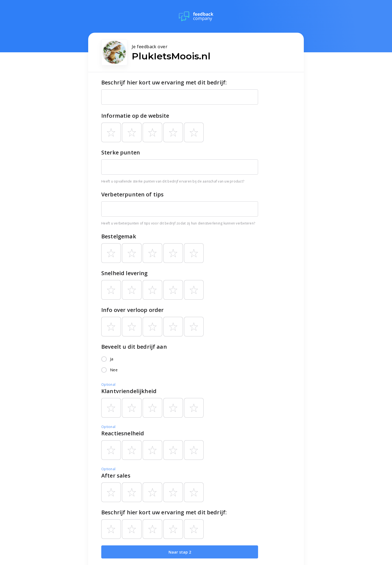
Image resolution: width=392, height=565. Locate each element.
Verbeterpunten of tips (132, 194)
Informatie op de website (135, 116)
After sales (116, 476)
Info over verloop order (132, 310)
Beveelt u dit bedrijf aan (134, 347)
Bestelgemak (119, 236)
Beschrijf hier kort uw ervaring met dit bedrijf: (164, 82)
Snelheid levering (125, 273)
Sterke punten (121, 152)
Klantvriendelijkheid (129, 391)
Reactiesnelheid (123, 433)
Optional (108, 385)
